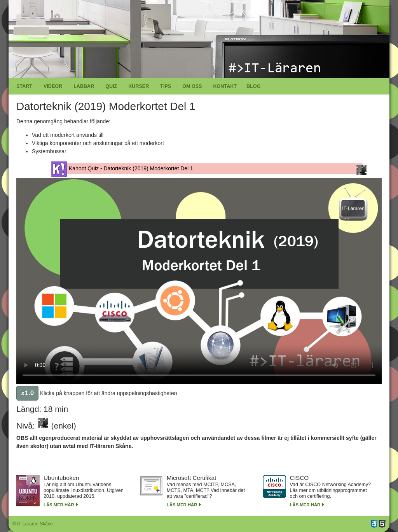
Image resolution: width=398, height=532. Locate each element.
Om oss (192, 86)
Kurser (139, 86)
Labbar (84, 86)
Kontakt (225, 86)
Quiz (111, 86)
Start (24, 86)
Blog (253, 86)
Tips (166, 86)
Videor (53, 86)
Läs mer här (59, 505)
